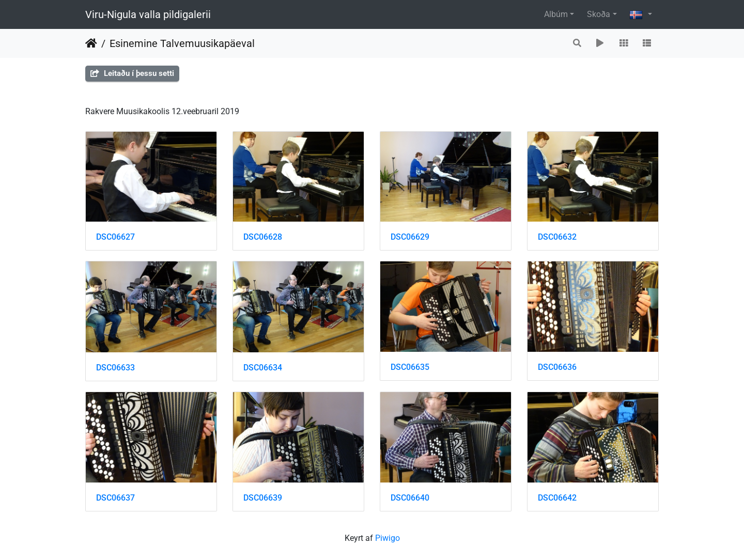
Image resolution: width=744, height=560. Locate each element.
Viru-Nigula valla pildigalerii (148, 14)
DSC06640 (410, 498)
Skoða (599, 14)
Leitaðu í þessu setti (132, 73)
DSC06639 (263, 498)
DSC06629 (410, 237)
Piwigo (388, 538)
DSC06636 (557, 367)
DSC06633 (115, 368)
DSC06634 (263, 368)
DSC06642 (557, 498)
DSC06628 (263, 237)
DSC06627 (115, 237)
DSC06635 (410, 367)
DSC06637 (115, 498)
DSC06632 (557, 237)
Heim (91, 43)
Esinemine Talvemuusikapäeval (182, 43)
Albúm (556, 14)
